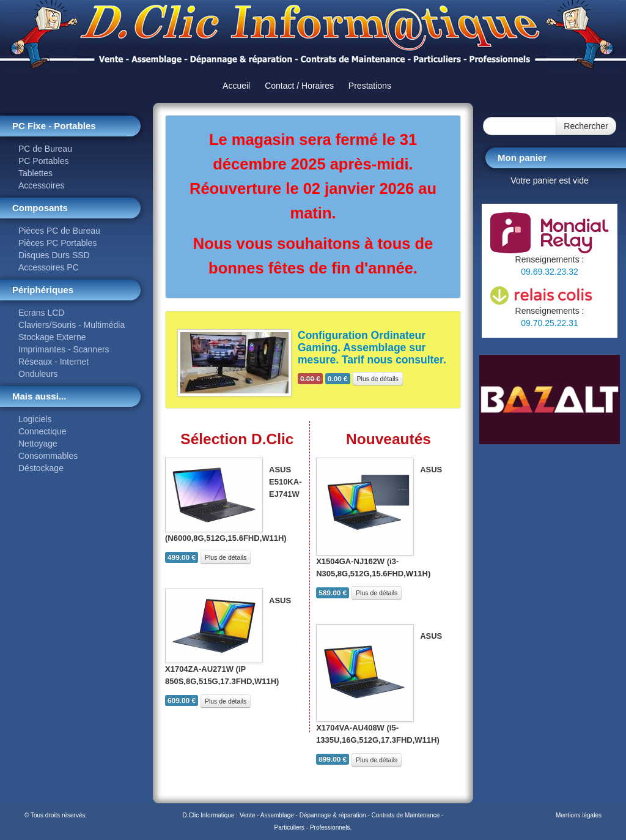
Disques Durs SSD (54, 255)
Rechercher (586, 126)
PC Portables (43, 161)
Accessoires (41, 185)
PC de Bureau (45, 149)
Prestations (370, 86)
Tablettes (35, 173)
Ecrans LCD (41, 313)
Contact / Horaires (299, 86)
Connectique (42, 431)
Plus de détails (378, 379)
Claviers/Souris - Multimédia (72, 325)
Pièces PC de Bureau (59, 231)
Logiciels (35, 419)
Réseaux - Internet (53, 362)
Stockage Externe (52, 337)
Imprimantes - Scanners (64, 349)
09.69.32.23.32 (549, 272)
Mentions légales (579, 815)
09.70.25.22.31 (549, 323)
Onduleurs (38, 374)
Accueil (236, 86)
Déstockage (41, 468)
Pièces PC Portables (57, 243)
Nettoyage (38, 444)
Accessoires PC (49, 267)
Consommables (48, 456)
